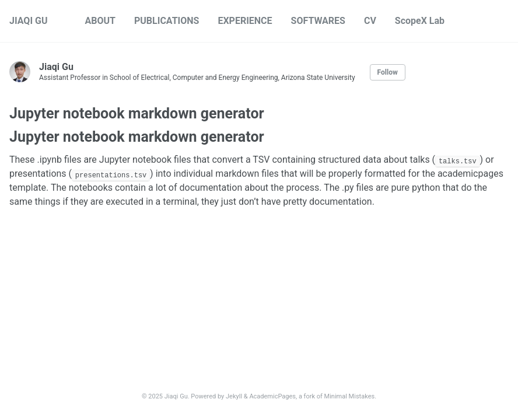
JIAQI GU (29, 21)
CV (370, 21)
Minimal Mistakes (350, 396)
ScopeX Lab (420, 21)
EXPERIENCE (245, 21)
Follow (388, 72)
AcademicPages (272, 396)
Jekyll (234, 396)
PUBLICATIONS (167, 21)
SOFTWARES (318, 21)
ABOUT (100, 21)
